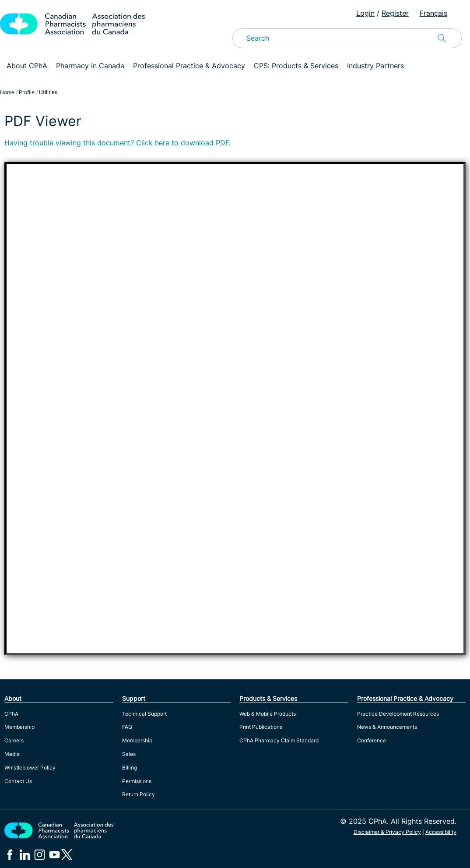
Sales (129, 754)
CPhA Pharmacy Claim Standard (279, 740)
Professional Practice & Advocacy (189, 66)
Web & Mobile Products (268, 714)
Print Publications (261, 727)
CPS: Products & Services (296, 66)
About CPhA (27, 66)
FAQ (127, 727)
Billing (130, 768)
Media (12, 754)
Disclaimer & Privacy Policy (387, 832)
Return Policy (139, 794)
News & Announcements (387, 727)
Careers (14, 740)
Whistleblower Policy (30, 768)
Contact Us (18, 781)
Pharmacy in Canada (90, 66)
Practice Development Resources (398, 714)
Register (395, 13)
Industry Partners (375, 66)
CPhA (11, 714)
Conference (372, 740)
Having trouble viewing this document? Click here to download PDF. (117, 143)
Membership (19, 727)
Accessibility (441, 832)
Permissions (137, 781)
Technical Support (144, 714)
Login (365, 13)
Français (433, 13)
